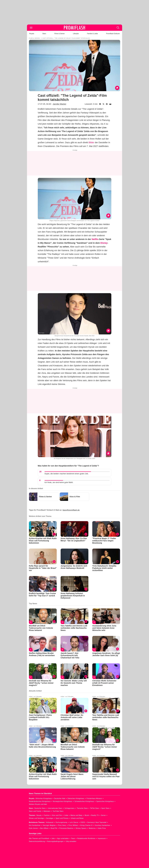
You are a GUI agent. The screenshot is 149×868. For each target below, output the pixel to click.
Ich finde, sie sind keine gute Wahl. (59, 482)
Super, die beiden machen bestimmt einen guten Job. (67, 474)
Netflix (95, 239)
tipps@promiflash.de (71, 510)
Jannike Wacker (59, 104)
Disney (104, 243)
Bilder (91, 142)
